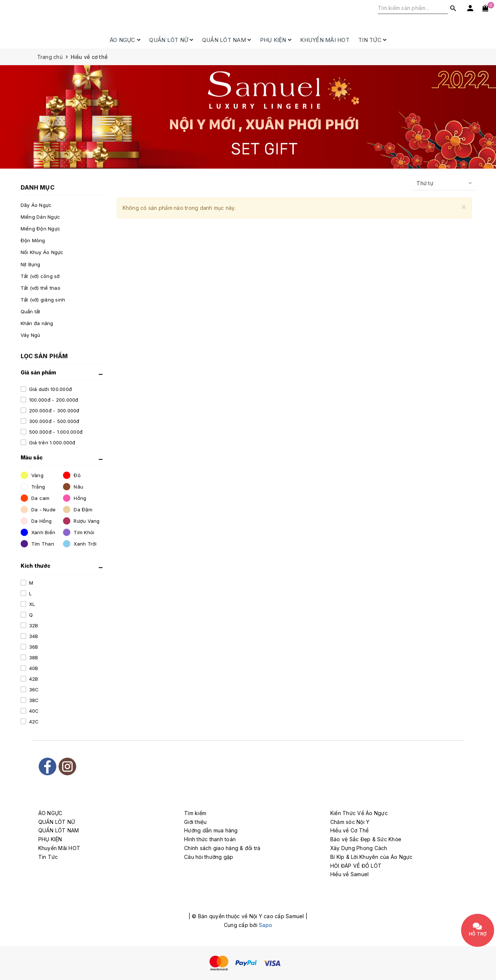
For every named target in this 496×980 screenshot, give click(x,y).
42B (33, 679)
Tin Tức (372, 40)
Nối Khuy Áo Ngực (42, 252)
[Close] (464, 207)
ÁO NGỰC (125, 40)
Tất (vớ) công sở (40, 276)
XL (31, 604)
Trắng (33, 487)
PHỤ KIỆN (276, 40)
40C (33, 711)
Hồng (75, 498)
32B (33, 625)
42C (33, 722)
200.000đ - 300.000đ (54, 410)
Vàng (32, 475)
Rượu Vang (81, 521)
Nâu (73, 487)
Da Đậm (78, 510)
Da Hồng (36, 521)
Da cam (35, 498)
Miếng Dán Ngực (41, 217)
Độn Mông (33, 240)
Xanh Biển (38, 532)
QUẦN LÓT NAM (227, 40)
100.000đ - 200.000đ (53, 400)
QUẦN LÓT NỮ (171, 40)
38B (33, 658)
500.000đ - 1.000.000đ (55, 432)
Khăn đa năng (37, 323)
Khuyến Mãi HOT (325, 40)
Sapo (265, 925)
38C (33, 700)
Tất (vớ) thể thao (41, 288)
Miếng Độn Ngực (41, 229)
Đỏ (72, 475)
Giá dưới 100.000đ (50, 389)
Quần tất (31, 311)
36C (33, 690)
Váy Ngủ (31, 335)
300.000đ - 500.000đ (54, 421)
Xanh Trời (80, 544)
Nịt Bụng (31, 264)
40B (33, 668)
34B (33, 636)
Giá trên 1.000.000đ (52, 443)
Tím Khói (79, 532)
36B (33, 647)
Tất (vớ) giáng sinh (43, 300)
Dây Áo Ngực (36, 205)
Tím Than (37, 544)
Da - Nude (38, 510)
